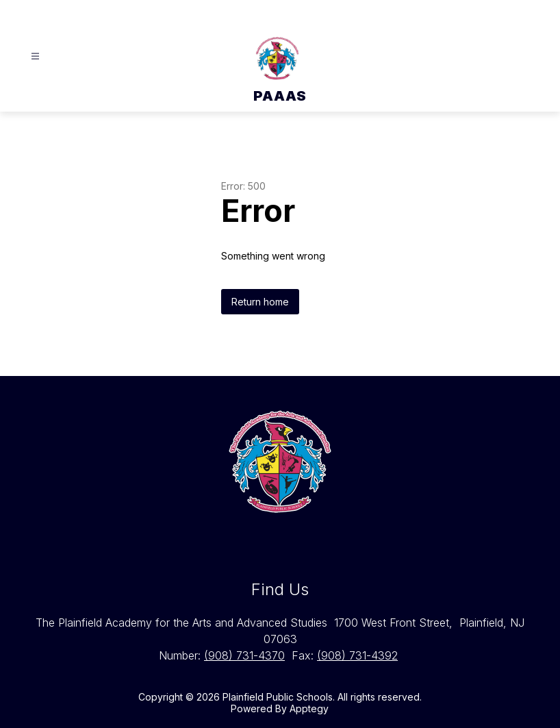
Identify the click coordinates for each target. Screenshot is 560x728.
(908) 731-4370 (244, 655)
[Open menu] (35, 57)
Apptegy (309, 708)
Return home (260, 302)
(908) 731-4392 (357, 655)
